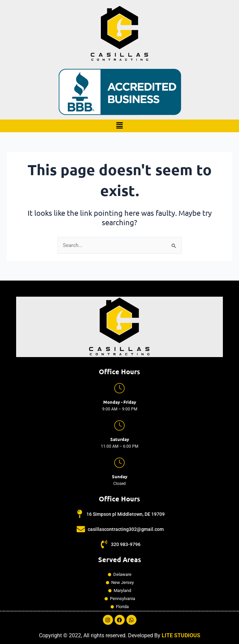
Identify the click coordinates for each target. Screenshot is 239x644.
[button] (119, 126)
